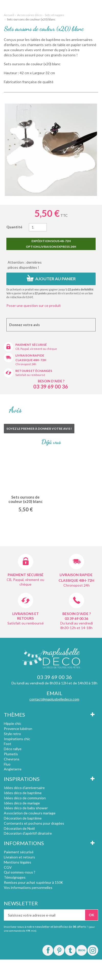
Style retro (12, 734)
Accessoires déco (29, 15)
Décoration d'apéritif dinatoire (28, 833)
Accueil (9, 15)
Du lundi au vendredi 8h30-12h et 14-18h (77, 625)
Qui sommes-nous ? (20, 872)
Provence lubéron (18, 729)
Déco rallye (13, 749)
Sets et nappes (54, 15)
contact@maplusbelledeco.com (54, 699)
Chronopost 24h (26, 364)
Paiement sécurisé (31, 345)
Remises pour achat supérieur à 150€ (33, 882)
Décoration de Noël (19, 828)
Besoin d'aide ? (51, 381)
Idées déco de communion (25, 798)
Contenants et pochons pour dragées (34, 823)
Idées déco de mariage (22, 803)
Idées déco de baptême (23, 793)
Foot (8, 744)
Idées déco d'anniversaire (24, 788)
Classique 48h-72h (31, 360)
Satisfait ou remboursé (30, 375)
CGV (8, 867)
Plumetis (11, 754)
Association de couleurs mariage (30, 813)
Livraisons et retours (26, 616)
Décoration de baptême (23, 818)
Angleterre (13, 769)
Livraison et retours (19, 857)
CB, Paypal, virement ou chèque (36, 349)
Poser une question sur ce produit (34, 305)
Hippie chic (13, 723)
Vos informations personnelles (28, 887)
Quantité (14, 227)
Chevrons (12, 759)
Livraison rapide (30, 355)
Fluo (7, 764)
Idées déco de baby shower (26, 808)
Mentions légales (18, 862)
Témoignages (15, 877)
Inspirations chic (17, 739)
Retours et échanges (34, 371)
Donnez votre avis (25, 325)
